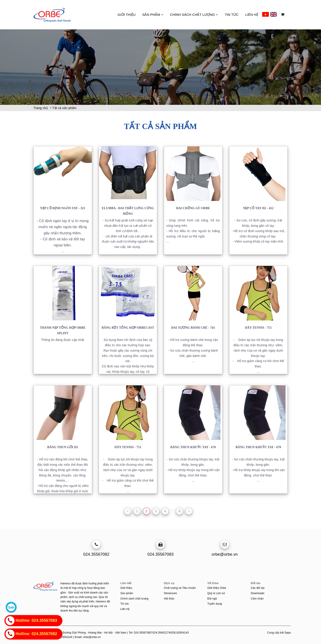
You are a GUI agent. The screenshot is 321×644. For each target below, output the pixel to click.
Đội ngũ (212, 599)
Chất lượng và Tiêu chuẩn (180, 588)
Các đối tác (258, 588)
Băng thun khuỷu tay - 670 (193, 447)
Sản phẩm (153, 15)
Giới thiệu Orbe (217, 588)
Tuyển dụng (215, 604)
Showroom (170, 593)
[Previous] (128, 511)
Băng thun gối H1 (63, 447)
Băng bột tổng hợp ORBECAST (128, 328)
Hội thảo (169, 599)
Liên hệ (252, 15)
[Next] (189, 511)
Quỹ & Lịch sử (216, 593)
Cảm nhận (257, 599)
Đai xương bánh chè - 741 (193, 328)
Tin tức (232, 15)
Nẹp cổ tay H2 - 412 (258, 208)
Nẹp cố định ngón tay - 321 (63, 208)
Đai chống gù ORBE (193, 208)
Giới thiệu (127, 15)
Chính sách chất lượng (194, 15)
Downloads (258, 593)
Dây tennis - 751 (258, 328)
